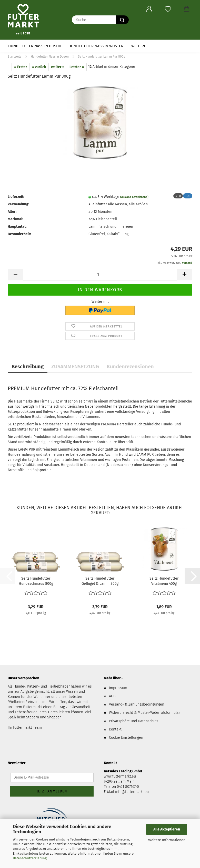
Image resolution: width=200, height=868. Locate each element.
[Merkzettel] (168, 9)
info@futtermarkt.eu (132, 792)
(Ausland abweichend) (134, 197)
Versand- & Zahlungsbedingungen (137, 704)
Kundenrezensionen (130, 367)
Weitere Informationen (167, 840)
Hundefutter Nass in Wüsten (96, 46)
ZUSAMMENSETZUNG (75, 367)
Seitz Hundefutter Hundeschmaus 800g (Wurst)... (36, 581)
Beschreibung (28, 367)
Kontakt (115, 729)
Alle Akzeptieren (167, 829)
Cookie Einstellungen (126, 738)
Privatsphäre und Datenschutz (134, 721)
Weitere (139, 46)
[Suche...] (122, 20)
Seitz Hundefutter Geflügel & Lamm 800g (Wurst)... (100, 581)
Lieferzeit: (16, 197)
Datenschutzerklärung (30, 858)
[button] (149, 9)
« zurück (39, 67)
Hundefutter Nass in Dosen (34, 46)
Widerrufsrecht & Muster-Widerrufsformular (144, 713)
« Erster (21, 67)
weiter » (58, 67)
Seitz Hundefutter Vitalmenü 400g (164, 581)
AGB (112, 696)
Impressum (118, 688)
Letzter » (77, 67)
